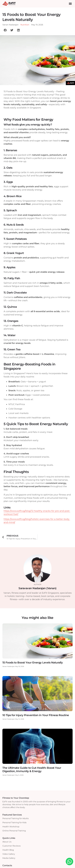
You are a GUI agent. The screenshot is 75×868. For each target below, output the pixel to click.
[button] (70, 4)
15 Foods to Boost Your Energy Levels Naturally (33, 663)
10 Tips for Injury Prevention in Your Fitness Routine (36, 715)
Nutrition (25, 25)
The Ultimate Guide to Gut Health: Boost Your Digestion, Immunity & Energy (32, 770)
